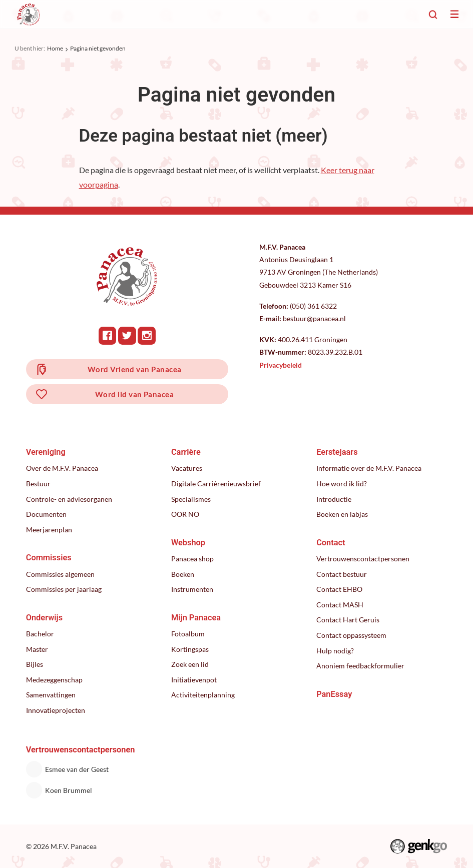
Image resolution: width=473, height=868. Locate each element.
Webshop (188, 543)
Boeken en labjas (342, 514)
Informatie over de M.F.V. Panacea (369, 468)
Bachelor (40, 634)
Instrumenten (192, 589)
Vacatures (187, 468)
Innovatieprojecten (56, 710)
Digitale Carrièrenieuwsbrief (216, 484)
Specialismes (191, 499)
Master (37, 649)
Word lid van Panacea (134, 394)
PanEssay (334, 694)
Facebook (108, 336)
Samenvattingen (51, 695)
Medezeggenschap (54, 680)
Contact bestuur (342, 574)
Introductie (334, 499)
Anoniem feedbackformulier (360, 666)
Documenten (46, 514)
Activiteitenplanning (203, 695)
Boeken (183, 574)
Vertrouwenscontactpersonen (363, 559)
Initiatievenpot (194, 680)
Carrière (186, 452)
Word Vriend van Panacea (135, 369)
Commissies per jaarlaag (64, 589)
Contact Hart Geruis (348, 620)
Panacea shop (192, 559)
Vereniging (46, 452)
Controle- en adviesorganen (69, 499)
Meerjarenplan (49, 530)
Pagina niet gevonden (98, 48)
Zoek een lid (190, 664)
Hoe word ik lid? (342, 484)
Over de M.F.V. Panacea (62, 468)
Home (55, 48)
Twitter (127, 336)
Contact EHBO (339, 589)
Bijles (35, 664)
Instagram (147, 336)
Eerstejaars (337, 452)
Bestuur (38, 484)
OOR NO (185, 514)
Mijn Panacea (196, 618)
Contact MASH (340, 605)
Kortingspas (190, 649)
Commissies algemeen (60, 574)
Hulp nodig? (335, 651)
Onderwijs (44, 618)
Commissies (49, 558)
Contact (331, 543)
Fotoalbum (188, 634)
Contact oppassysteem (351, 635)
